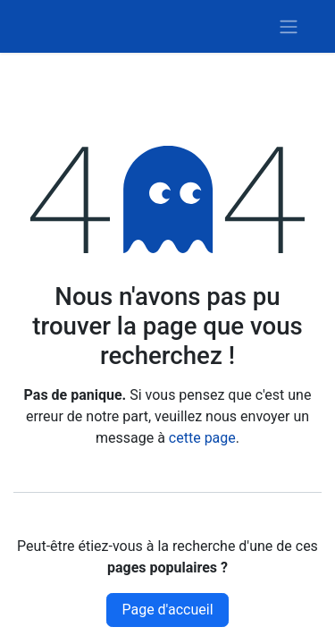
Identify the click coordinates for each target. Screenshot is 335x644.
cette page (202, 438)
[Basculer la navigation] (289, 26)
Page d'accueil (167, 610)
